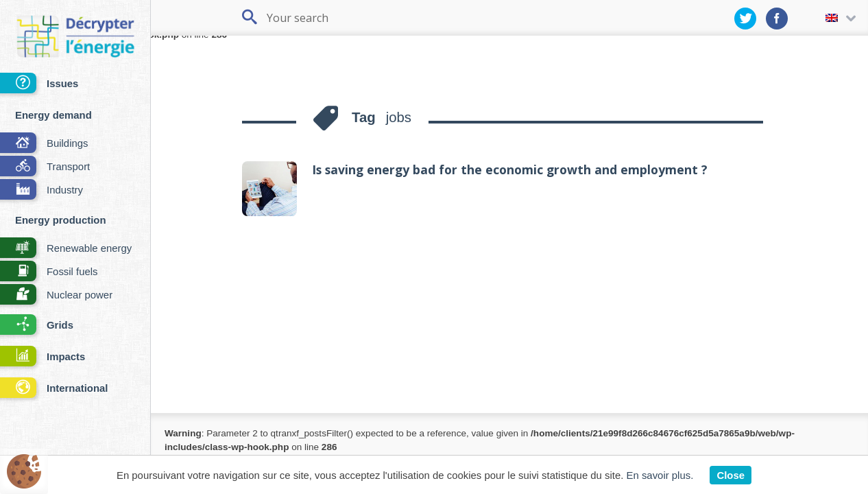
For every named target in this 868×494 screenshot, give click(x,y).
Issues (39, 84)
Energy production (61, 220)
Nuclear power (56, 295)
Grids (37, 326)
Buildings (44, 144)
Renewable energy (66, 249)
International (54, 389)
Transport (45, 167)
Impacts (43, 357)
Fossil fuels (49, 272)
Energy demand (53, 115)
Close (731, 475)
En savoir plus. (660, 475)
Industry (41, 190)
